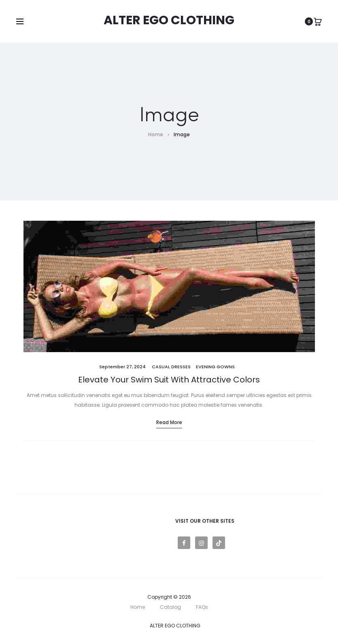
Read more (169, 422)
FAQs (202, 607)
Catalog (170, 607)
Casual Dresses (171, 367)
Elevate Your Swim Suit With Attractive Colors (169, 380)
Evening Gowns (215, 367)
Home (138, 607)
